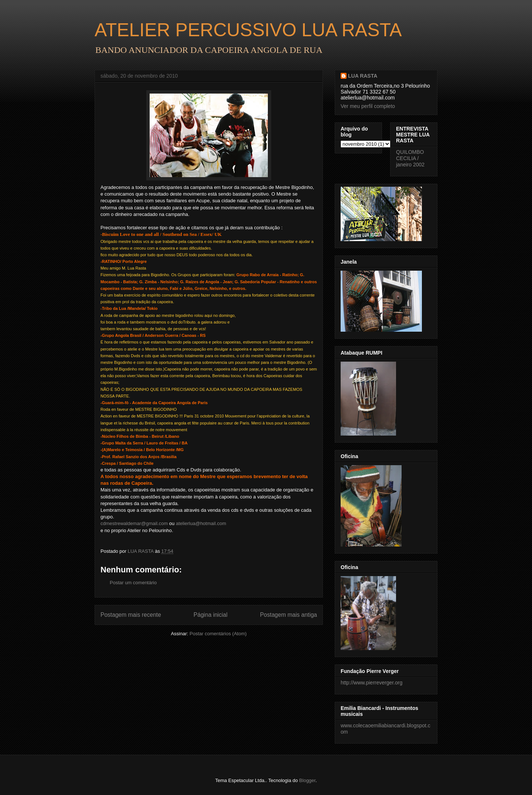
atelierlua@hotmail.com (201, 523)
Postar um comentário (133, 583)
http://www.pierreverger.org (371, 683)
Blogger (307, 780)
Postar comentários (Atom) (218, 634)
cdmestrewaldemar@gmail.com (134, 523)
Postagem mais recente (131, 615)
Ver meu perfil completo (368, 106)
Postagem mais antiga (289, 615)
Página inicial (211, 615)
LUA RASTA (363, 76)
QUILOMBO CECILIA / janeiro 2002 (410, 158)
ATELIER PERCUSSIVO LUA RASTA (248, 30)
